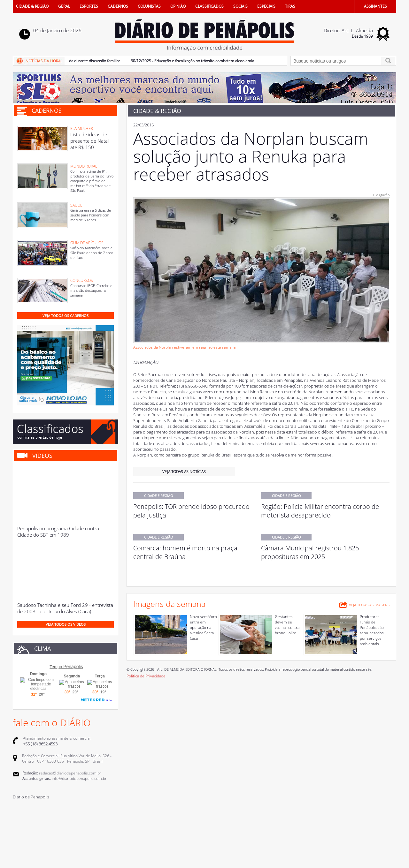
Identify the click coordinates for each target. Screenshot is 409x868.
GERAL (64, 6)
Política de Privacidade (146, 676)
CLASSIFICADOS (209, 6)
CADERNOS (118, 6)
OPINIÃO (178, 6)
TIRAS (290, 6)
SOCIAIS (240, 6)
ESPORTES (89, 6)
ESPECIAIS (266, 6)
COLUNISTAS (149, 6)
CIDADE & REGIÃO (32, 6)
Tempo (56, 667)
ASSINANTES (375, 6)
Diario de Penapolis (31, 797)
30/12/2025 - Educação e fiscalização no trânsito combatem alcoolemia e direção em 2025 (212, 61)
